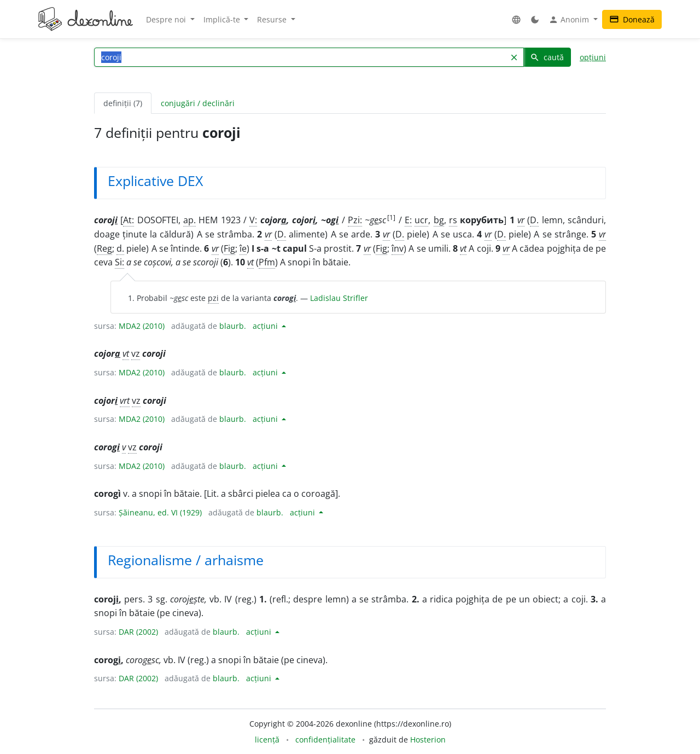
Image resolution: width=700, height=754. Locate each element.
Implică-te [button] (223, 19)
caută (547, 57)
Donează (632, 19)
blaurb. (233, 326)
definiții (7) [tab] (123, 103)
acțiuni (266, 326)
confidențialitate (325, 739)
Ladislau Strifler (339, 298)
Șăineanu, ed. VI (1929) (160, 512)
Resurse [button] (273, 19)
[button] (516, 19)
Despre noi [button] (167, 19)
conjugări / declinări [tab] (198, 103)
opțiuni (593, 57)
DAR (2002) (138, 632)
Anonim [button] (570, 20)
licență (267, 739)
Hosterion (428, 739)
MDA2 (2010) (142, 326)
